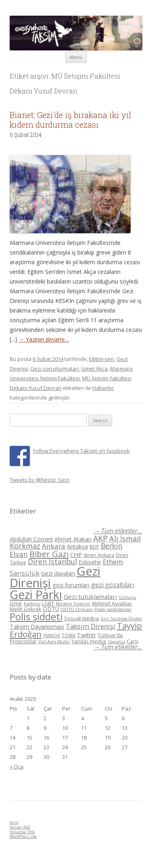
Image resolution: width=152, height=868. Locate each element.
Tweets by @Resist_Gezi (40, 480)
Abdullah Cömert (31, 539)
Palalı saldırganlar (113, 609)
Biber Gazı (49, 554)
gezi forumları (71, 585)
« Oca (17, 766)
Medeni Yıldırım (73, 604)
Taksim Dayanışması (37, 626)
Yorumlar (22, 832)
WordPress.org (23, 836)
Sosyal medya (81, 618)
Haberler (103, 388)
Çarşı (132, 641)
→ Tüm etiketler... (118, 531)
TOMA (69, 635)
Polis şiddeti (36, 617)
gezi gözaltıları (113, 585)
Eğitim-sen (102, 359)
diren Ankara (99, 555)
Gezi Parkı (36, 594)
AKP (100, 538)
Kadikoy (32, 604)
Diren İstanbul (52, 561)
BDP (94, 547)
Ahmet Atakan (73, 539)
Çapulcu (116, 641)
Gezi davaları (58, 573)
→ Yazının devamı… (44, 339)
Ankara (54, 546)
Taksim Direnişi (91, 626)
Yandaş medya (89, 641)
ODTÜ (51, 609)
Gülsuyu (127, 597)
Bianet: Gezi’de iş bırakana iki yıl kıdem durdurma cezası (71, 120)
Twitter (86, 635)
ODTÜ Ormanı (77, 609)
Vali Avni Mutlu (54, 641)
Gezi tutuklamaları (90, 597)
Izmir (16, 603)
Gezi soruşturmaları (54, 369)
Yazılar (20, 827)
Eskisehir (90, 562)
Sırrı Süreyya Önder (121, 619)
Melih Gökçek (25, 609)
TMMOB (52, 635)
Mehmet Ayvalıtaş (112, 603)
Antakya (77, 546)
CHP (76, 555)
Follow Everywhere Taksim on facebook (81, 451)
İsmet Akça (94, 369)
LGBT (48, 604)
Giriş (14, 822)
